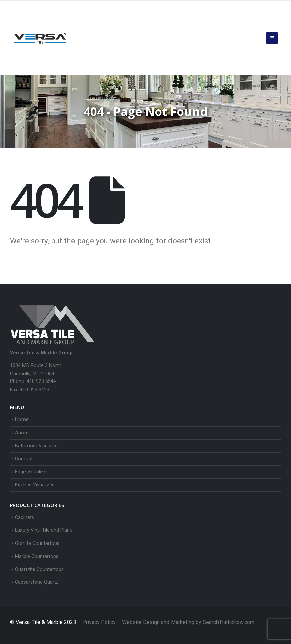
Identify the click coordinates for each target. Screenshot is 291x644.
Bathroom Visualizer (37, 446)
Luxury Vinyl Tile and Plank (44, 530)
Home (22, 420)
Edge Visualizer (32, 472)
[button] (272, 38)
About (22, 433)
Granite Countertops (37, 543)
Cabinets (25, 517)
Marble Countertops (37, 556)
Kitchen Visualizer (34, 485)
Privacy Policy (100, 622)
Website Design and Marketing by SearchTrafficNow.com (188, 622)
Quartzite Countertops (39, 570)
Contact (24, 459)
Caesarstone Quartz (37, 582)
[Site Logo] (40, 38)
